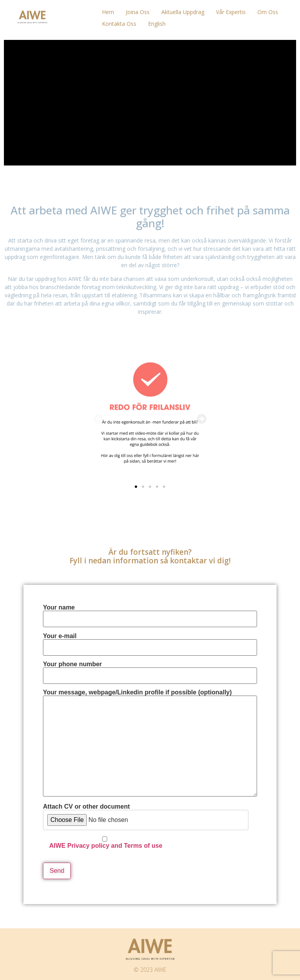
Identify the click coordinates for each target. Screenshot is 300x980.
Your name (150, 613)
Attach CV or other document (146, 826)
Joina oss (138, 12)
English (157, 24)
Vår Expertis (231, 12)
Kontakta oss (119, 24)
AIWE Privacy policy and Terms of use (106, 846)
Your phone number (150, 670)
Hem (108, 12)
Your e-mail (150, 642)
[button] (98, 419)
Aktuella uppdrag (183, 12)
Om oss (268, 12)
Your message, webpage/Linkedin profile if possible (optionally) (150, 744)
